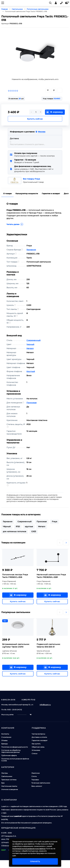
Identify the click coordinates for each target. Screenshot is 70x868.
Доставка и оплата (39, 737)
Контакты (5, 734)
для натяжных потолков (15, 531)
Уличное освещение (10, 789)
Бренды (4, 744)
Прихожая (32, 403)
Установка (36, 750)
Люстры (4, 773)
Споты (34, 776)
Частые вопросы (38, 734)
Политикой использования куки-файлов (29, 849)
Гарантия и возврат (40, 740)
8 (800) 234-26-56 (8, 700)
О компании (6, 737)
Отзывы (4, 740)
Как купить (36, 744)
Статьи (34, 753)
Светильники (7, 776)
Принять (35, 861)
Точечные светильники (41, 783)
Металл (30, 348)
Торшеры (35, 780)
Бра (3, 783)
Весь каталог (37, 786)
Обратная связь (38, 747)
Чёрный (7, 526)
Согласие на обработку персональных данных (11, 751)
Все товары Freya (31, 179)
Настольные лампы (9, 786)
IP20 (18, 526)
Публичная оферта (9, 755)
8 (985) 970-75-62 (28, 700)
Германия (31, 250)
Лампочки (36, 773)
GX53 (34, 531)
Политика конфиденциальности (15, 747)
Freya (54, 522)
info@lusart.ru (45, 705)
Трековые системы (9, 780)
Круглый (31, 371)
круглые (29, 526)
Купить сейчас (35, 119)
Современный (34, 340)
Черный (30, 344)
